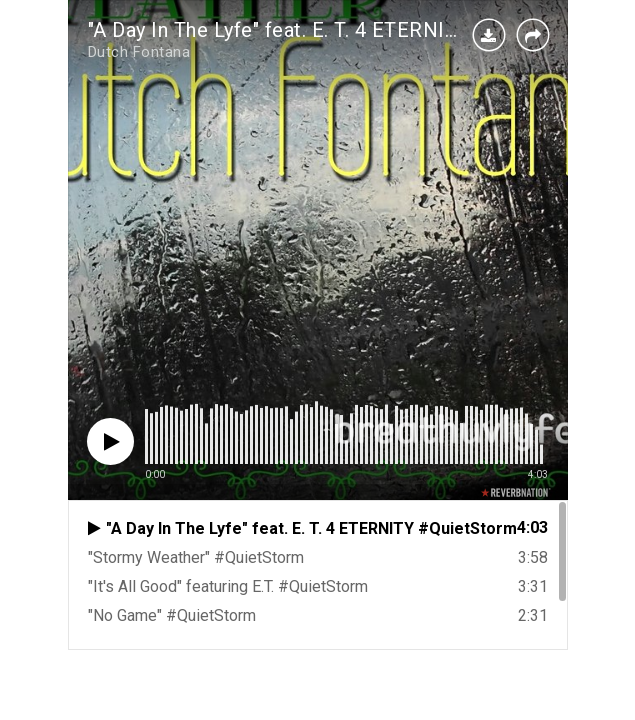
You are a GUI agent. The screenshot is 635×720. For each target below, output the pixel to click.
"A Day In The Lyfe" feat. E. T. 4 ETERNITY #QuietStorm (341, 30)
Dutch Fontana (139, 52)
